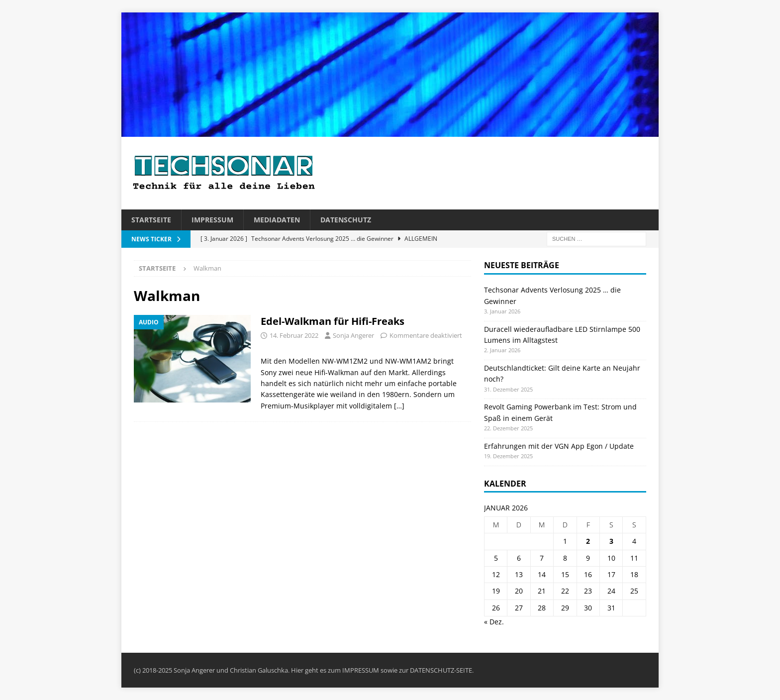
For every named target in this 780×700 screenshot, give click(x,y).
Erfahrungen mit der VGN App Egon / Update (559, 446)
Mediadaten (277, 220)
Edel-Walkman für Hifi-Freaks (333, 321)
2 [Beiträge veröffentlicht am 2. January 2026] (588, 541)
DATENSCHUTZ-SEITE (441, 670)
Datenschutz (346, 220)
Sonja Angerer (353, 335)
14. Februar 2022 (294, 335)
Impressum (212, 220)
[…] (399, 406)
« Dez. (494, 622)
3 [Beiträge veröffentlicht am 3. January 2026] (611, 541)
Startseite (151, 220)
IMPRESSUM (361, 670)
